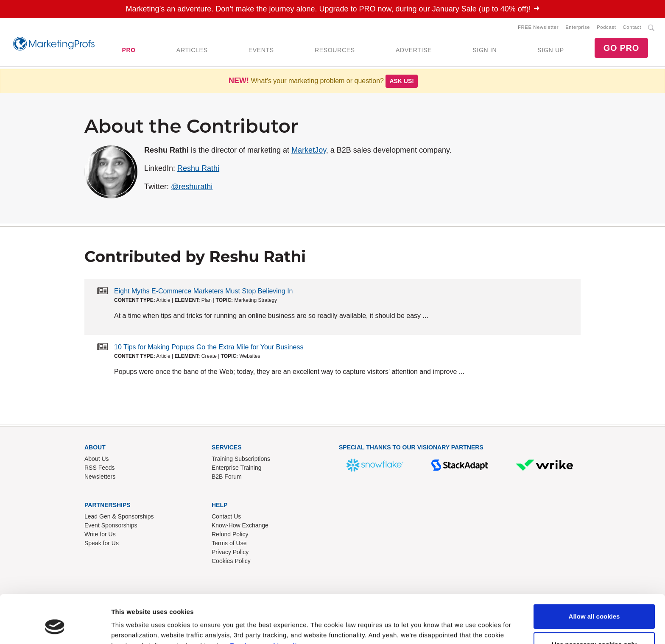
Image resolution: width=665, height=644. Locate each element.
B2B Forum (227, 477)
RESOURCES (335, 50)
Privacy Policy (230, 552)
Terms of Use (229, 543)
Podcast (606, 27)
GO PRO (621, 48)
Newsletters (100, 477)
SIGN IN (485, 50)
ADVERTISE (414, 50)
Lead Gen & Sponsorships (119, 516)
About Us (97, 459)
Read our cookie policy (267, 604)
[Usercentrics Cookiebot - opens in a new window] (55, 627)
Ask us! (402, 81)
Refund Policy (230, 534)
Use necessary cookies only (594, 603)
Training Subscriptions (241, 459)
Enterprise (578, 27)
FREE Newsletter (538, 27)
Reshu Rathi (198, 168)
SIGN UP (550, 50)
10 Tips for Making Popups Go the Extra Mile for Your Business (209, 347)
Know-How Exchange (240, 525)
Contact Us (226, 516)
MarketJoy (309, 150)
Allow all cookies (594, 575)
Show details (131, 627)
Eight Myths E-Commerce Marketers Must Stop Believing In (203, 291)
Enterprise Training (237, 468)
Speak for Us (102, 543)
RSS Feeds (100, 468)
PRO (129, 50)
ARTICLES (192, 50)
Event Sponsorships (111, 525)
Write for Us (100, 534)
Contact (632, 27)
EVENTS (261, 50)
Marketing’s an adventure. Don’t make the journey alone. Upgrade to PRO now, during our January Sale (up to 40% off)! (333, 9)
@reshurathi (192, 187)
